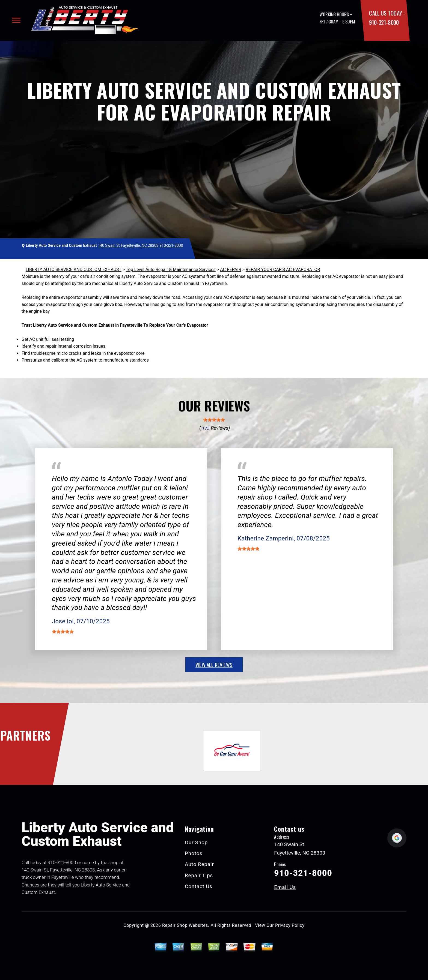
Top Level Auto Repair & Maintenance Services (171, 270)
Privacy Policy (290, 925)
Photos (194, 853)
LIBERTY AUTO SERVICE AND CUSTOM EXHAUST (74, 270)
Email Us (285, 887)
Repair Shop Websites (185, 925)
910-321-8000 (384, 22)
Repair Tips (199, 875)
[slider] (214, 420)
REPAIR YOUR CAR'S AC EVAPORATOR (283, 270)
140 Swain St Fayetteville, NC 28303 (128, 245)
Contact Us (199, 886)
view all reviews (214, 665)
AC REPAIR (231, 270)
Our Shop (196, 842)
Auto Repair (199, 864)
